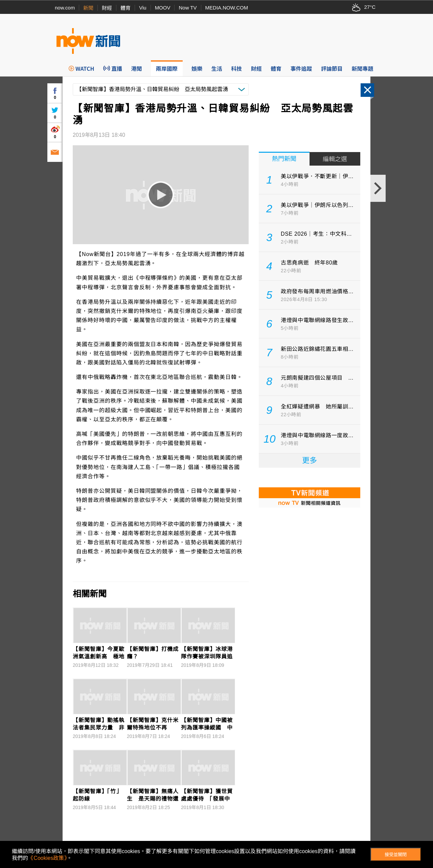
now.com (65, 8)
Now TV (188, 8)
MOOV (163, 8)
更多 (310, 460)
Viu (143, 8)
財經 (107, 8)
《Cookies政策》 (47, 858)
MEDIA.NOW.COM (227, 8)
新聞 (88, 8)
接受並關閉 (396, 855)
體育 (126, 8)
